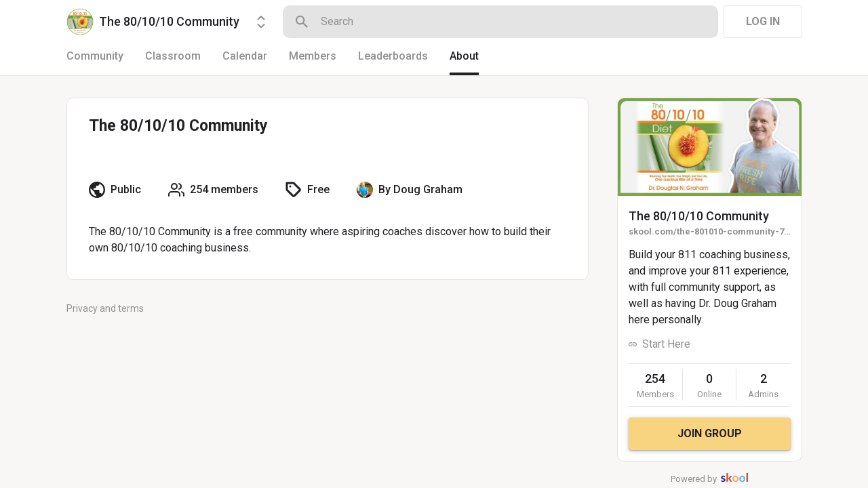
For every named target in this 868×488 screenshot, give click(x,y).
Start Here (666, 344)
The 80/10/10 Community (699, 216)
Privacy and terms (105, 308)
